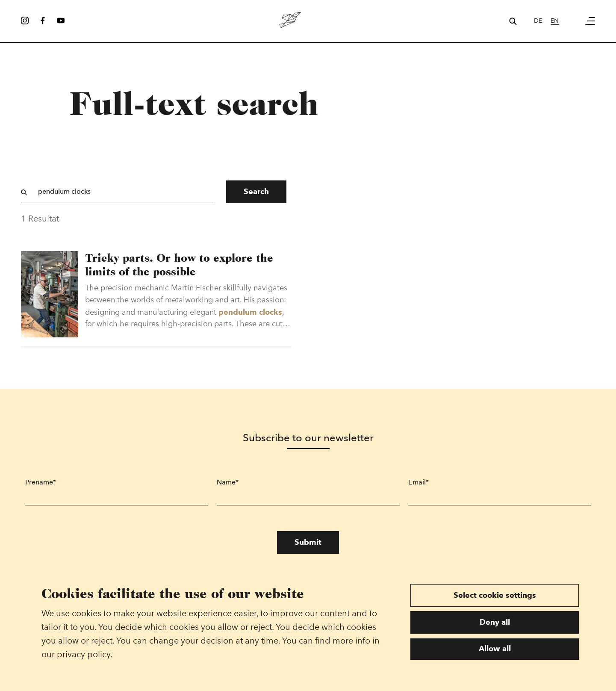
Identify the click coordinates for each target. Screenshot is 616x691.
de (538, 21)
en (555, 21)
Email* (419, 483)
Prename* (41, 483)
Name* (228, 483)
